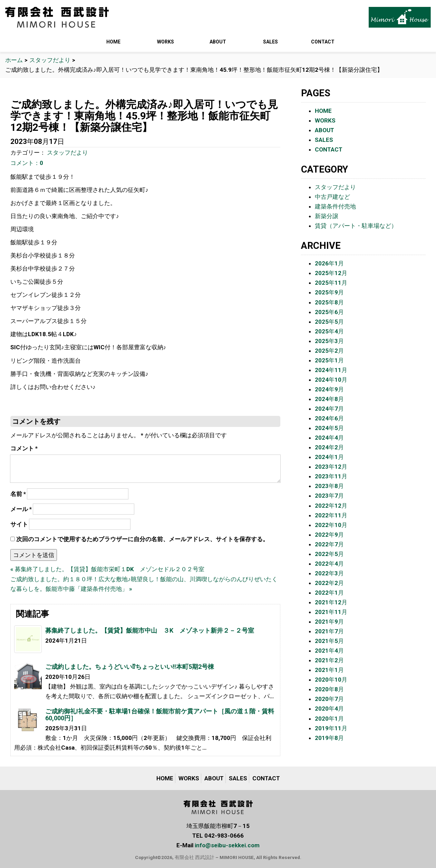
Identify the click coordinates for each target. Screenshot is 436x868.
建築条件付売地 (335, 206)
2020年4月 (329, 709)
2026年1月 (329, 263)
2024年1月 (329, 457)
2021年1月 (329, 670)
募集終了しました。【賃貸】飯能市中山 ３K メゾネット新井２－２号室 (150, 630)
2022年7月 (329, 544)
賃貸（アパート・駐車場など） (356, 226)
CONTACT (323, 42)
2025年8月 (329, 302)
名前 (18, 494)
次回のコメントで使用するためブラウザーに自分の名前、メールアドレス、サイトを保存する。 (142, 539)
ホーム (14, 60)
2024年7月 (329, 409)
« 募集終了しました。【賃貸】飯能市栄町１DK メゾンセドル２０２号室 (107, 569)
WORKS (166, 42)
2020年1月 (329, 719)
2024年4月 (329, 438)
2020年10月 (331, 680)
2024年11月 (331, 370)
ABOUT (218, 42)
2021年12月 (331, 602)
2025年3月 (329, 341)
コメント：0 (27, 163)
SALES (270, 42)
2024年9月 (329, 389)
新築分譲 (327, 216)
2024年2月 (329, 447)
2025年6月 (329, 312)
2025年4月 (329, 331)
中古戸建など (332, 197)
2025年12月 (331, 273)
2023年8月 (329, 486)
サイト (19, 524)
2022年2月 (329, 583)
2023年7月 (329, 496)
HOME (113, 42)
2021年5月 (329, 641)
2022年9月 (329, 535)
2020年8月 (329, 689)
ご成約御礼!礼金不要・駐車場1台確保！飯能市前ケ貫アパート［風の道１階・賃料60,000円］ (160, 715)
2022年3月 (329, 573)
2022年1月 (329, 593)
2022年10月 (331, 525)
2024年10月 (331, 380)
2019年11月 (331, 728)
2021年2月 (329, 660)
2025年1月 (329, 360)
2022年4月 (329, 564)
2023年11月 (331, 476)
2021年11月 (331, 612)
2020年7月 (329, 699)
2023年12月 (331, 467)
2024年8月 (329, 399)
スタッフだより (50, 60)
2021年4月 (329, 651)
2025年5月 (329, 322)
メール (21, 509)
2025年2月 (329, 351)
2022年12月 (331, 506)
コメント (24, 448)
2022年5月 (329, 554)
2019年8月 (329, 738)
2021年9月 (329, 622)
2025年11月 (331, 283)
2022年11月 (331, 515)
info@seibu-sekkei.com (227, 845)
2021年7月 (329, 631)
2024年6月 (329, 418)
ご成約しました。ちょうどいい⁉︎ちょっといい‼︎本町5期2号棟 (130, 667)
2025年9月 (329, 292)
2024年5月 (329, 428)
